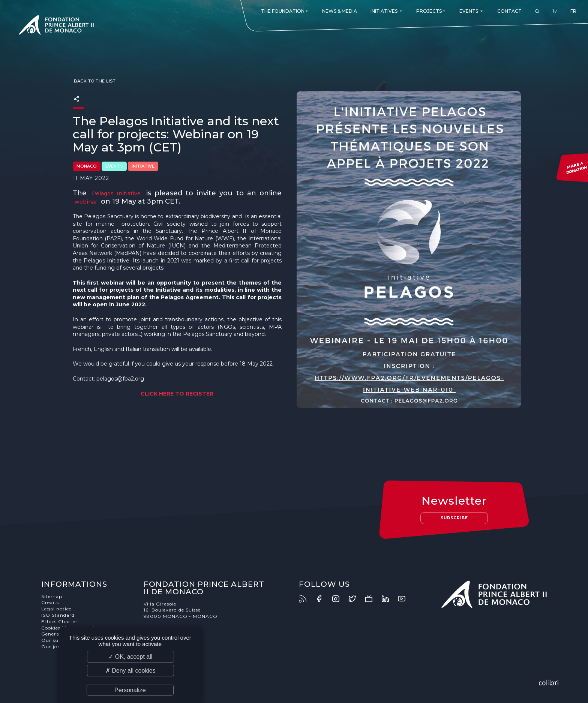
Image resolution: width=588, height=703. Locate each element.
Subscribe (454, 518)
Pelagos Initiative (116, 193)
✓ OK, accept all (130, 657)
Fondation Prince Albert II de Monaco (56, 26)
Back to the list (94, 81)
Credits (50, 602)
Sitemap (52, 596)
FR (573, 11)
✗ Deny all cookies (130, 671)
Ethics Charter (59, 621)
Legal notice (56, 609)
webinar (86, 202)
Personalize (130, 690)
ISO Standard (58, 615)
